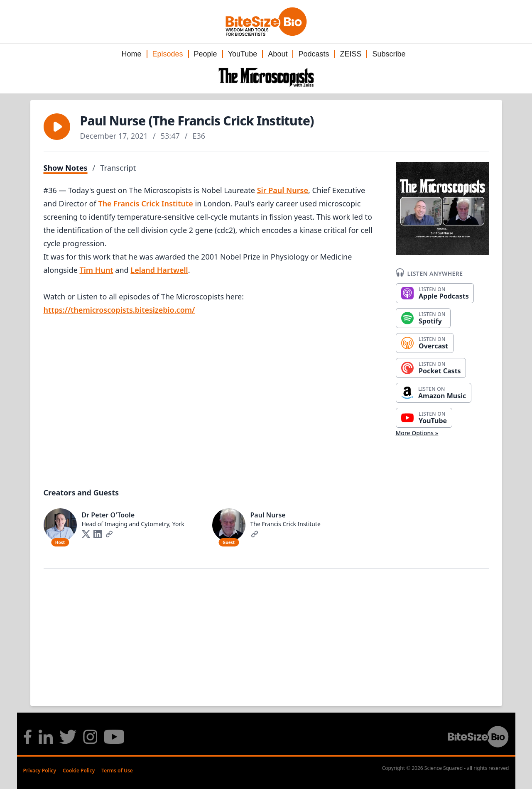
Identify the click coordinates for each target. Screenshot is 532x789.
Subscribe (389, 54)
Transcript (118, 168)
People (206, 54)
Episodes (168, 54)
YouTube (243, 54)
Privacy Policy (40, 771)
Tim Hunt (97, 270)
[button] (57, 127)
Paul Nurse (268, 515)
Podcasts (314, 54)
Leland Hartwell (159, 270)
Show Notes (66, 168)
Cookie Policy (79, 771)
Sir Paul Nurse (283, 190)
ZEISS (351, 54)
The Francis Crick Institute (146, 203)
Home (131, 54)
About (278, 54)
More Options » (417, 433)
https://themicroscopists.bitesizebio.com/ (119, 310)
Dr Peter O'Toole (108, 515)
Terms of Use (117, 771)
